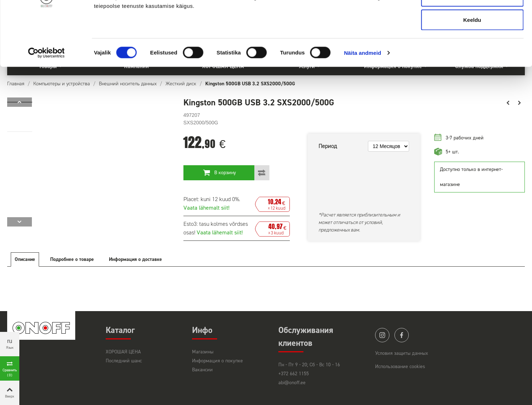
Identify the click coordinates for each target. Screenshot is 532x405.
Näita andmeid (363, 99)
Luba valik (472, 42)
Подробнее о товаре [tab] (72, 259)
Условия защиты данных (402, 353)
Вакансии (202, 370)
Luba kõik (472, 19)
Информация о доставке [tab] (135, 259)
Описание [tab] (25, 259)
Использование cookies (400, 366)
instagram (382, 335)
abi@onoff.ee (292, 383)
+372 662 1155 (294, 374)
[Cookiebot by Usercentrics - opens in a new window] (46, 99)
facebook (402, 335)
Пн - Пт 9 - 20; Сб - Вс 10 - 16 (309, 365)
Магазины (203, 352)
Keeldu (472, 66)
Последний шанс (124, 361)
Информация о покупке (217, 361)
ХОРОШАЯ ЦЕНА (123, 352)
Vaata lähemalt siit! (206, 208)
